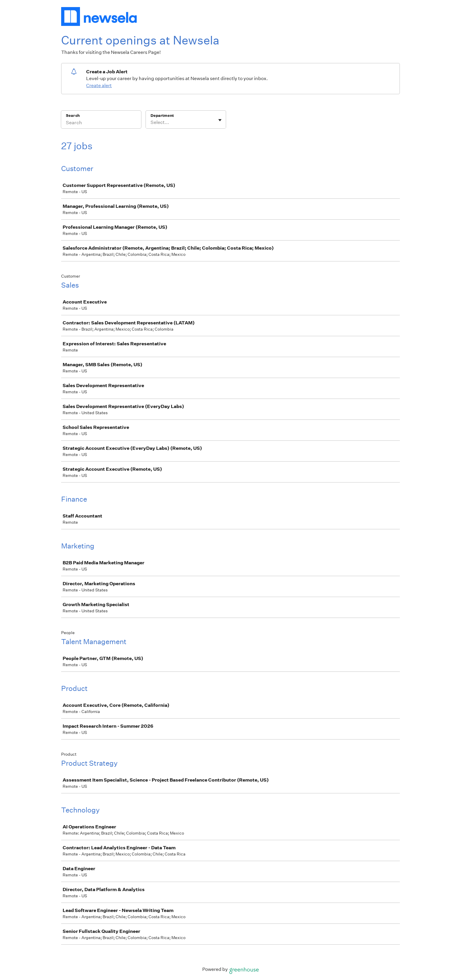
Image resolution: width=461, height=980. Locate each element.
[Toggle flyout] (220, 120)
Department (162, 116)
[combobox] (151, 122)
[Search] (101, 123)
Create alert (99, 86)
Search (73, 116)
